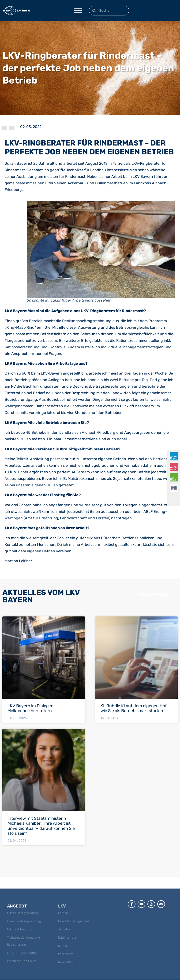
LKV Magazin (5, 128)
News (12, 128)
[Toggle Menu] (78, 10)
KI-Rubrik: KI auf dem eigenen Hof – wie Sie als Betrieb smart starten (135, 708)
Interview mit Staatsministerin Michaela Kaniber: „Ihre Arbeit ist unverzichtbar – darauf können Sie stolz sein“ (41, 826)
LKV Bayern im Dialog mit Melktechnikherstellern (32, 708)
